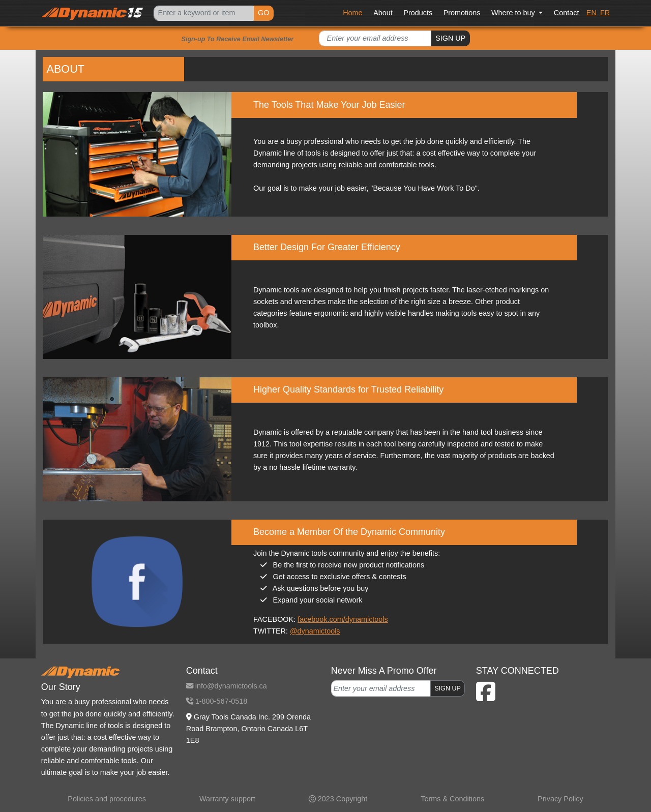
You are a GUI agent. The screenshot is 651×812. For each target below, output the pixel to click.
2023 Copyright (338, 799)
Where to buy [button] (514, 13)
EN (591, 13)
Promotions (462, 13)
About (383, 13)
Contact (567, 13)
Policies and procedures (107, 799)
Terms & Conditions (452, 799)
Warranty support (227, 799)
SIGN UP (450, 38)
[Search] (203, 13)
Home (352, 13)
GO (263, 13)
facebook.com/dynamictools (343, 619)
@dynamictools (315, 631)
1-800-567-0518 (217, 701)
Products (418, 13)
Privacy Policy (560, 799)
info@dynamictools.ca (227, 686)
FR (605, 13)
